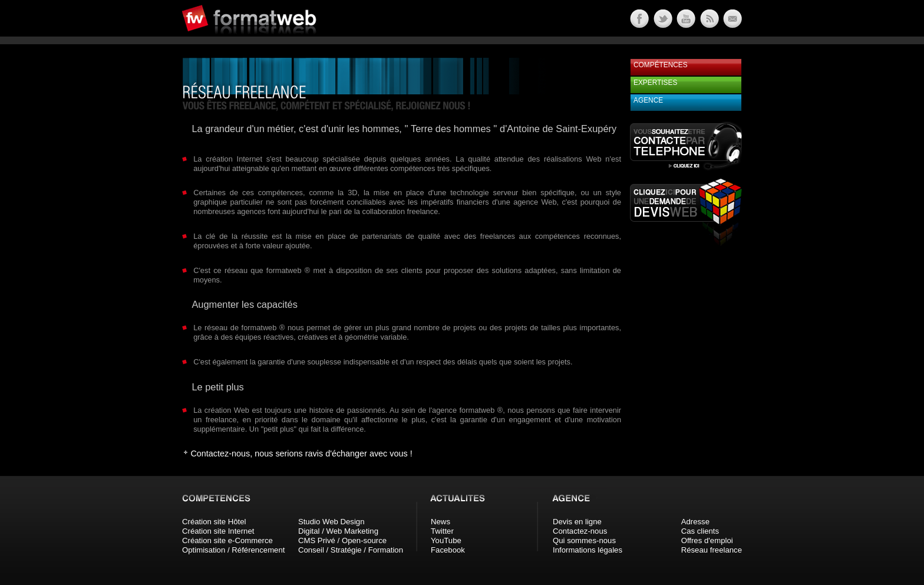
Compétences (661, 65)
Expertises (655, 83)
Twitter (442, 531)
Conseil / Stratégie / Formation (351, 550)
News (440, 522)
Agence (648, 100)
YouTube (446, 540)
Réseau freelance (712, 550)
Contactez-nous (580, 531)
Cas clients (700, 531)
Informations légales (588, 550)
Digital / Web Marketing (338, 531)
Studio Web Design (331, 522)
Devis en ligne (577, 522)
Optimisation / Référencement (233, 550)
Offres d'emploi (707, 540)
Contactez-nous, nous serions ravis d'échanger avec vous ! (301, 453)
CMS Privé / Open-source (342, 540)
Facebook (448, 550)
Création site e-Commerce (227, 540)
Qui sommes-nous (584, 540)
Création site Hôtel (214, 522)
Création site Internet (218, 531)
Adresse (695, 522)
